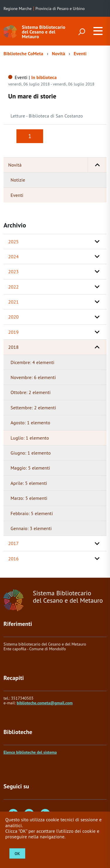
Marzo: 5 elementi (29, 498)
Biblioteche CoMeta (23, 53)
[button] (97, 165)
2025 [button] (13, 242)
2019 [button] (13, 332)
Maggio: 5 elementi (30, 468)
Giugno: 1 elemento (31, 453)
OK (17, 854)
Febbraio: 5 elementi (32, 513)
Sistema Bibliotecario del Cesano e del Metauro (44, 32)
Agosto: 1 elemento (30, 423)
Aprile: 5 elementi (29, 483)
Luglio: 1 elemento (30, 438)
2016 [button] (13, 559)
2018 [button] (13, 347)
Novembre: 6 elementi (33, 377)
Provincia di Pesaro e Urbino (60, 9)
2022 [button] (13, 287)
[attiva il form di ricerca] (82, 32)
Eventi (80, 53)
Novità (59, 53)
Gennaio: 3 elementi (31, 528)
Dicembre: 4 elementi (32, 362)
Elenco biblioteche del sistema (30, 752)
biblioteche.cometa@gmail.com (45, 703)
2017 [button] (13, 543)
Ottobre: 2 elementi (31, 392)
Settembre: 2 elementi (33, 408)
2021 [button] (13, 302)
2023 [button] (13, 272)
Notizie (18, 180)
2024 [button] (13, 257)
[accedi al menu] (98, 31)
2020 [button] (13, 317)
